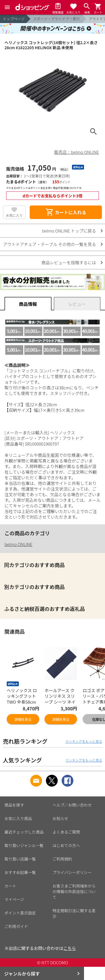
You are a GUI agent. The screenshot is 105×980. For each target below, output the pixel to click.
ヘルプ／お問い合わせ (72, 805)
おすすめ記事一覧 (20, 872)
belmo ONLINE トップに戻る (69, 231)
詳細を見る (23, 719)
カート (10, 886)
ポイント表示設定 (20, 913)
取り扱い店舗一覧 (20, 859)
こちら (70, 948)
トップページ (14, 19)
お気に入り (14, 215)
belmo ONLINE (18, 544)
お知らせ (60, 818)
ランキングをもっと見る (84, 741)
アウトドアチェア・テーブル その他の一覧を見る (50, 244)
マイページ (14, 899)
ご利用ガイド (16, 926)
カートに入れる (66, 212)
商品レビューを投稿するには (69, 262)
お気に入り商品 (18, 818)
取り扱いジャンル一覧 (24, 845)
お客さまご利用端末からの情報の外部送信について (74, 891)
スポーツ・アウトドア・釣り (57, 19)
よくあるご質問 (66, 832)
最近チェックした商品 (24, 832)
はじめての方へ (66, 845)
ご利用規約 (62, 859)
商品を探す (14, 805)
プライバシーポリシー (72, 872)
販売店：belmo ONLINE (77, 152)
